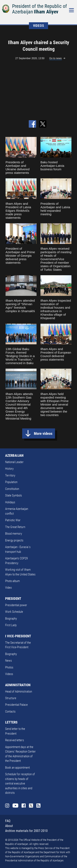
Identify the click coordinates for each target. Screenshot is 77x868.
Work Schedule (14, 612)
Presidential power (16, 605)
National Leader (14, 462)
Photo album (12, 581)
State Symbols (14, 495)
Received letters (15, 740)
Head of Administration (19, 692)
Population (11, 482)
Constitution (12, 489)
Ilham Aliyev (46, 12)
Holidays (10, 502)
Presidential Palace (16, 705)
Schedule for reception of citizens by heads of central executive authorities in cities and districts (20, 783)
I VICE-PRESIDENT (18, 636)
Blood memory (14, 534)
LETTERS (11, 722)
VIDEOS (39, 26)
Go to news (56, 58)
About (9, 826)
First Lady (11, 625)
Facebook (24, 806)
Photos (9, 667)
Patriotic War (13, 520)
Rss (38, 806)
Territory (10, 475)
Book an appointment (17, 768)
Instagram (7, 806)
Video (8, 588)
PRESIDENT (13, 599)
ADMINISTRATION (18, 685)
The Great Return (15, 527)
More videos (43, 433)
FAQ (8, 821)
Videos (9, 674)
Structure (11, 698)
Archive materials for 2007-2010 (26, 831)
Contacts (10, 712)
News (9, 661)
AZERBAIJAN (14, 455)
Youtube (15, 806)
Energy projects (14, 540)
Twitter (31, 806)
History (9, 469)
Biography (11, 619)
